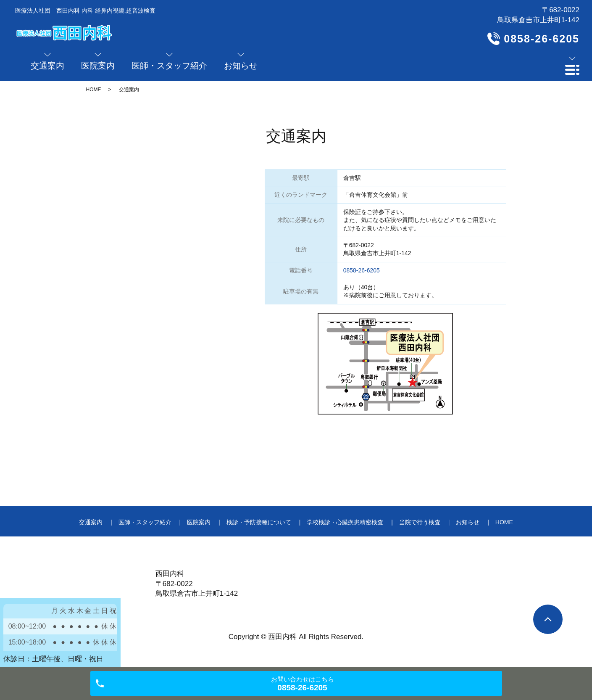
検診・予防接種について (259, 522)
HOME (94, 90)
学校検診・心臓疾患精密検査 (345, 522)
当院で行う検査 (420, 522)
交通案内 (91, 522)
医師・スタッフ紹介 (145, 522)
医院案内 (199, 522)
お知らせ (468, 522)
